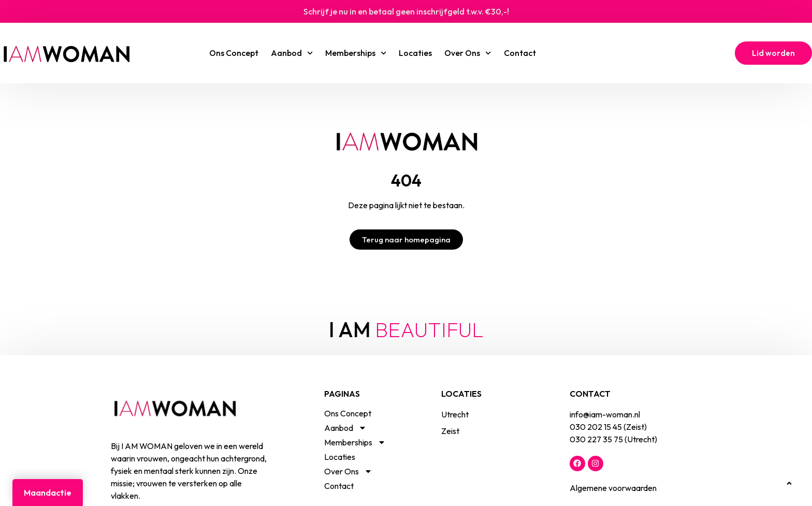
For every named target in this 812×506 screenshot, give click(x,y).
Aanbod (292, 53)
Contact (520, 53)
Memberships (356, 53)
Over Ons (468, 53)
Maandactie (48, 493)
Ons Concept (234, 53)
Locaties (415, 53)
